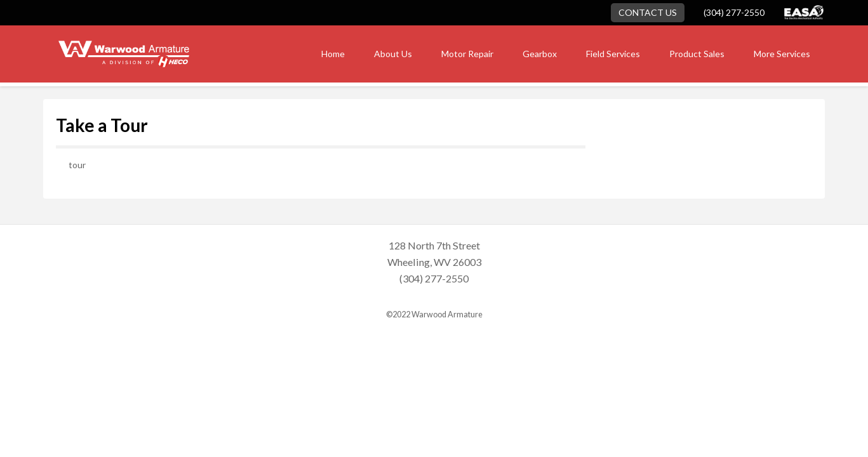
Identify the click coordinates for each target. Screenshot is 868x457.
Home (333, 54)
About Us (393, 54)
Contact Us (648, 12)
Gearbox (540, 54)
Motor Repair (467, 54)
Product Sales (697, 54)
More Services (782, 54)
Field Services (613, 54)
